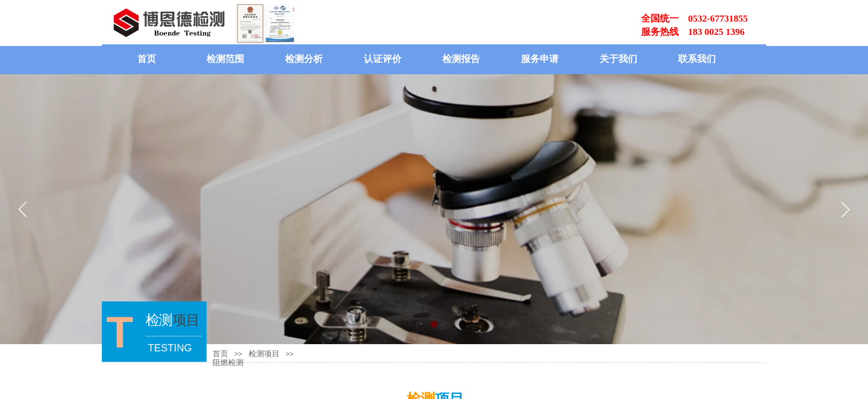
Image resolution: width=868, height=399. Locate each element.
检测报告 (461, 59)
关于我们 (618, 59)
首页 (147, 59)
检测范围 (225, 59)
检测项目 (264, 354)
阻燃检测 (228, 363)
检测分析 (304, 59)
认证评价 (383, 59)
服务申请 (540, 59)
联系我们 (697, 59)
